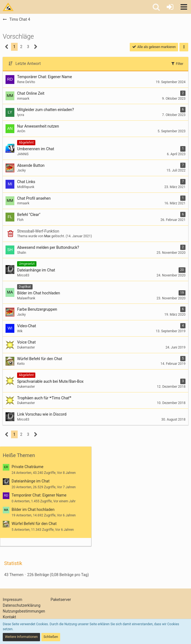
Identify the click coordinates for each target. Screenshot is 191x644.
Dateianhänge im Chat (31, 481)
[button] (184, 7)
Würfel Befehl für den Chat (34, 524)
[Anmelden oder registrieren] (170, 7)
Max (47, 236)
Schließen (51, 637)
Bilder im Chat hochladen (33, 510)
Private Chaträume (27, 467)
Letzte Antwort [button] (28, 64)
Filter (177, 64)
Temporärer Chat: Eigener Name (39, 495)
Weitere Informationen (21, 637)
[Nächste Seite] (36, 47)
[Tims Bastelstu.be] (8, 7)
